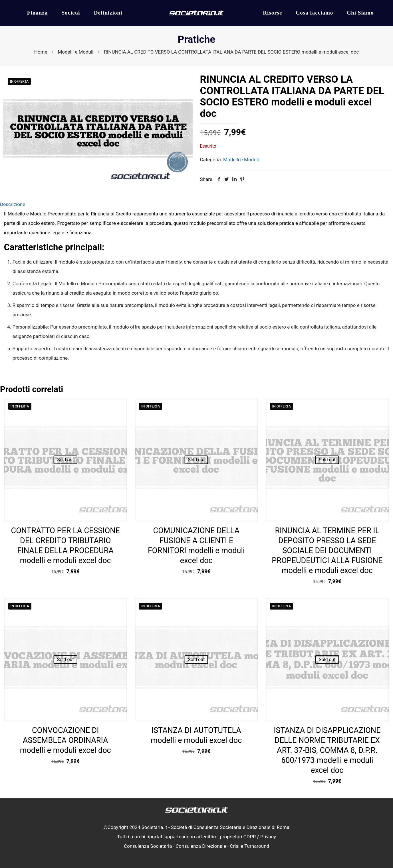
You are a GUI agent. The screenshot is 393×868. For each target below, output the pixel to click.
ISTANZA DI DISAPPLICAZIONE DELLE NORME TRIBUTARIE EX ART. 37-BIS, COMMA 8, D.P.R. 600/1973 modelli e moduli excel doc (327, 750)
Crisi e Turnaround (249, 846)
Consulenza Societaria (148, 846)
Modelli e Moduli (75, 52)
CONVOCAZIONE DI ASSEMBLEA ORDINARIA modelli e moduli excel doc (65, 740)
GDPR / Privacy (260, 837)
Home (41, 52)
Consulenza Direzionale (201, 846)
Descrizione (13, 204)
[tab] (196, 204)
